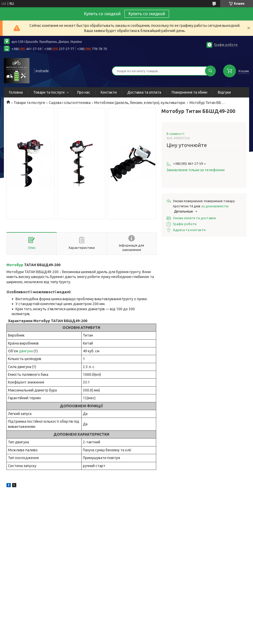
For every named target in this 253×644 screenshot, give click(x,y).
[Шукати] (210, 71)
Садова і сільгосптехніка (70, 103)
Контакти (109, 92)
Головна (16, 92)
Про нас (84, 92)
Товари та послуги (49, 92)
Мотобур (15, 265)
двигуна (26, 351)
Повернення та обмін (189, 92)
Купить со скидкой (147, 14)
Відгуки (224, 92)
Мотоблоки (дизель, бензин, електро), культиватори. (140, 103)
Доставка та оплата (144, 92)
